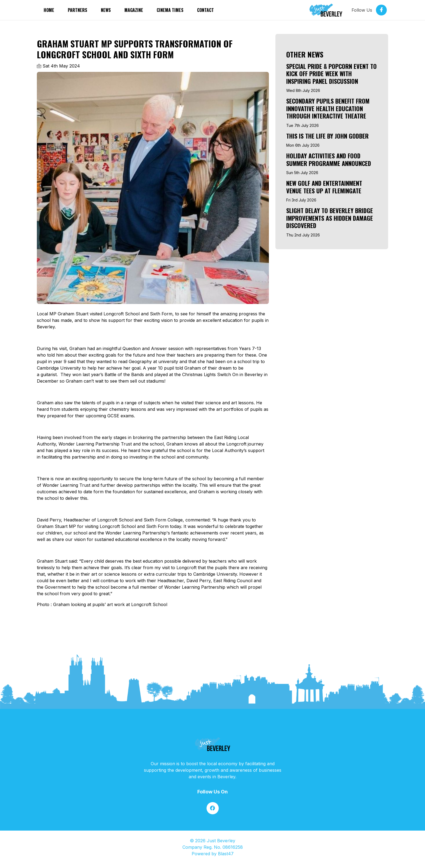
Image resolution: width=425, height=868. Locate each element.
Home (49, 10)
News (106, 10)
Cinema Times (170, 10)
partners (78, 10)
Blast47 (226, 854)
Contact (205, 10)
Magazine (134, 10)
